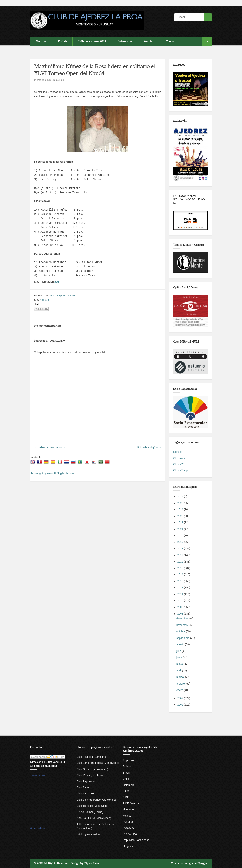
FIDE (126, 797)
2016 (181, 562)
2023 (181, 516)
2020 (181, 535)
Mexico (127, 816)
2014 (181, 574)
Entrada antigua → (149, 447)
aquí (57, 282)
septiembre (183, 638)
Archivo (149, 42)
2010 (181, 601)
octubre (181, 631)
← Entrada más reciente (50, 447)
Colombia (128, 785)
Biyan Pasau (92, 863)
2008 (181, 614)
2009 (181, 607)
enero (180, 690)
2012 (181, 587)
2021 (181, 529)
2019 (181, 542)
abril (179, 671)
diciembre (183, 619)
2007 (181, 698)
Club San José (85, 793)
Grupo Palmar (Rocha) (90, 812)
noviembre (183, 625)
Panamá (128, 822)
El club (62, 42)
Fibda (126, 791)
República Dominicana (136, 840)
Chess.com (180, 458)
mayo (180, 664)
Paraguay (129, 828)
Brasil (126, 773)
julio (179, 651)
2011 (181, 594)
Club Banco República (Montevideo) (98, 763)
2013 (181, 581)
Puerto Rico (130, 834)
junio (180, 657)
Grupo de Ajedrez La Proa (62, 295)
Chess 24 (179, 464)
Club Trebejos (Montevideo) (93, 806)
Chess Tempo (181, 470)
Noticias (41, 42)
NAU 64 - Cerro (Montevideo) (94, 818)
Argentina (129, 760)
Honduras (129, 809)
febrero (181, 684)
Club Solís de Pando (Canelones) (96, 800)
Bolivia (127, 766)
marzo (180, 677)
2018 (181, 549)
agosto (181, 644)
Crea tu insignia (37, 828)
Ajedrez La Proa (38, 776)
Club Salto (83, 787)
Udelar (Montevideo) (89, 835)
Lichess (178, 452)
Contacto (172, 42)
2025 (181, 503)
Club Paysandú (86, 781)
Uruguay (128, 846)
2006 (181, 705)
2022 (181, 522)
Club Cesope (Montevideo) (92, 769)
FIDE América (131, 803)
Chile (126, 779)
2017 (181, 555)
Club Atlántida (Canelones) (92, 757)
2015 (181, 568)
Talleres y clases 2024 (92, 42)
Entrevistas (125, 42)
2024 (181, 509)
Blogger (202, 863)
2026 (181, 497)
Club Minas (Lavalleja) (90, 775)
